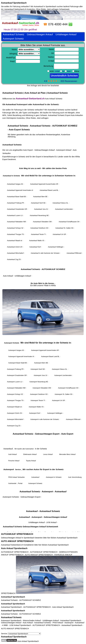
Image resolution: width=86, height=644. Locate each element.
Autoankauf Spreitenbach (14, 3)
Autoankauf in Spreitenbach (45, 6)
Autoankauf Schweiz (9, 600)
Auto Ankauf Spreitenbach (14, 548)
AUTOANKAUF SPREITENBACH (17, 534)
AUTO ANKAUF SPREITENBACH (17, 541)
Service (21, 634)
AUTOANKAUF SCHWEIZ (30, 600)
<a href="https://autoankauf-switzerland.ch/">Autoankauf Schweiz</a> (43, 271)
